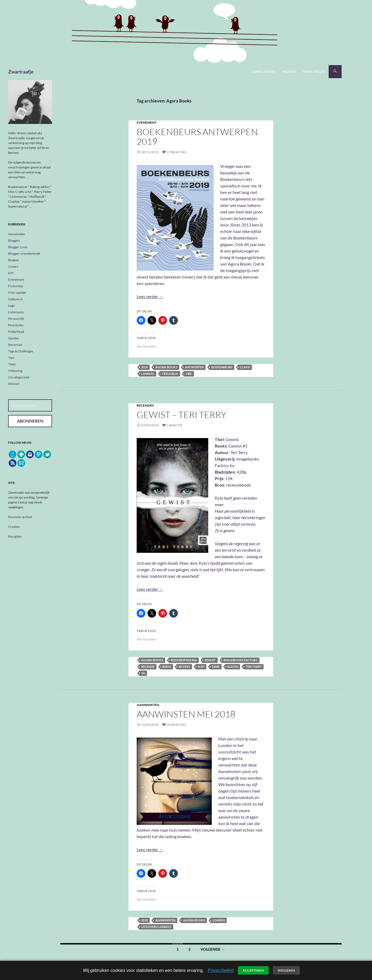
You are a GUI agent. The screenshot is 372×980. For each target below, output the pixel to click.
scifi (201, 667)
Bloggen (14, 240)
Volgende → (213, 949)
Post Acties (16, 325)
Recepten (15, 536)
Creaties (14, 527)
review (184, 667)
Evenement (147, 122)
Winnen (14, 384)
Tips (11, 358)
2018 (145, 920)
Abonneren (30, 421)
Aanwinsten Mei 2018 (186, 714)
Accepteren (253, 970)
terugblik (170, 374)
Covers (13, 266)
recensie (148, 667)
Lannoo (148, 374)
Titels (12, 364)
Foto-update (17, 293)
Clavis (245, 367)
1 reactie (175, 425)
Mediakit (289, 71)
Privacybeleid (314, 71)
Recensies (145, 405)
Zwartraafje (21, 72)
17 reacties (176, 152)
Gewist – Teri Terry (182, 415)
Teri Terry (254, 667)
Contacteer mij (263, 71)
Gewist (210, 660)
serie (216, 667)
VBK (189, 374)
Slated (233, 667)
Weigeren (286, 970)
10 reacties (176, 725)
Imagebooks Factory (240, 660)
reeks (167, 667)
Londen (219, 920)
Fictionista (16, 286)
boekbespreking (184, 660)
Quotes (13, 338)
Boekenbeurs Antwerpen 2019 (197, 137)
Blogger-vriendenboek (24, 253)
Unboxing (15, 371)
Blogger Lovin (18, 247)
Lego (12, 306)
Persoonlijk (16, 319)
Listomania (16, 312)
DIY (11, 273)
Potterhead (16, 332)
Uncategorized (19, 377)
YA (143, 673)
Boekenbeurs (222, 367)
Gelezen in (16, 299)
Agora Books (166, 367)
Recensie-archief (20, 517)
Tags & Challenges (21, 351)
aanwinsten (165, 920)
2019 (145, 367)
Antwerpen (194, 367)
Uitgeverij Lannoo (156, 927)
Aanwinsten (148, 705)
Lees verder (150, 296)
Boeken (14, 260)
